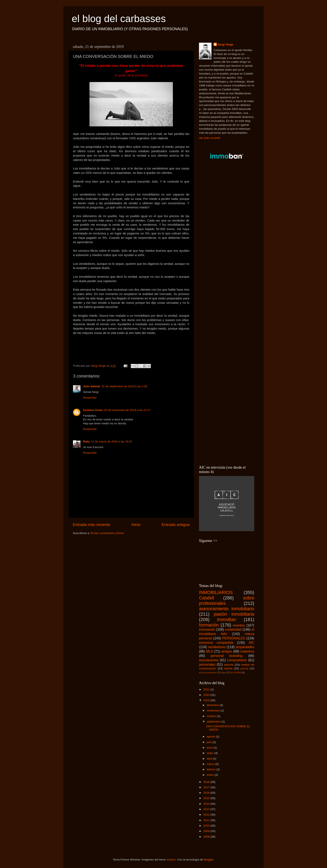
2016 (207, 793)
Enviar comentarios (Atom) (107, 533)
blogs (223, 672)
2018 (207, 782)
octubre (212, 716)
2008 (207, 837)
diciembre (213, 705)
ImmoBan (226, 620)
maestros (247, 651)
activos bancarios (208, 672)
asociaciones (209, 660)
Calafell (206, 598)
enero (211, 775)
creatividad (233, 629)
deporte (229, 665)
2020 (207, 695)
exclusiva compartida (216, 643)
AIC (251, 643)
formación (209, 625)
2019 (207, 700)
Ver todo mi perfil (209, 138)
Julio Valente (92, 386)
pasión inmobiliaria (234, 614)
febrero (212, 769)
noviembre (214, 710)
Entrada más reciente (92, 525)
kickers (171, 860)
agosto (211, 737)
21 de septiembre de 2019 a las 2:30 (124, 386)
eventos (239, 625)
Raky (86, 441)
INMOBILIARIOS (216, 592)
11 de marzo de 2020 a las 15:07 (111, 441)
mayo (211, 753)
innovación (207, 629)
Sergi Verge (225, 44)
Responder (90, 398)
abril (210, 759)
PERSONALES (234, 638)
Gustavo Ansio (93, 410)
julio (210, 742)
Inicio (136, 525)
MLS (209, 651)
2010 (207, 826)
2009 (207, 831)
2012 (207, 815)
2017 (207, 787)
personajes (207, 664)
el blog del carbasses (119, 19)
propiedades (245, 647)
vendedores (217, 647)
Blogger (209, 860)
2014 (207, 804)
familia (228, 668)
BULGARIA (236, 672)
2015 (207, 798)
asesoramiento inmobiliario (227, 609)
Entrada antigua (176, 525)
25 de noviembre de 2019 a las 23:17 (127, 410)
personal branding (227, 656)
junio (210, 748)
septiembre (214, 722)
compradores (237, 660)
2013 (207, 809)
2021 (207, 689)
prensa (244, 669)
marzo (211, 764)
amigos (227, 651)
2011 (207, 820)
